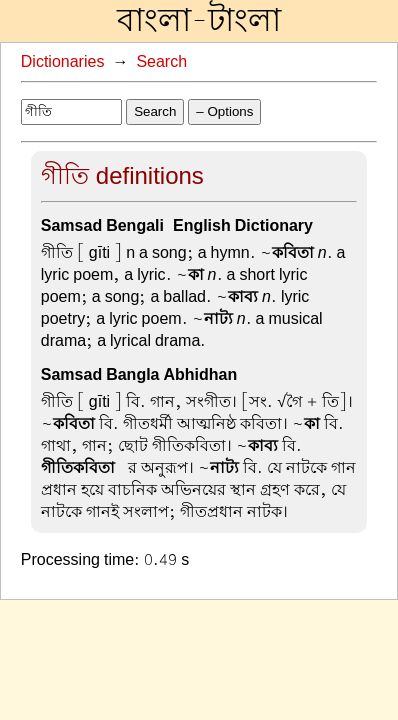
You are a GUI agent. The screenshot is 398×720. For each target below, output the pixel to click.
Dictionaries (63, 62)
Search (161, 62)
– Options (224, 111)
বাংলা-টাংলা (199, 21)
